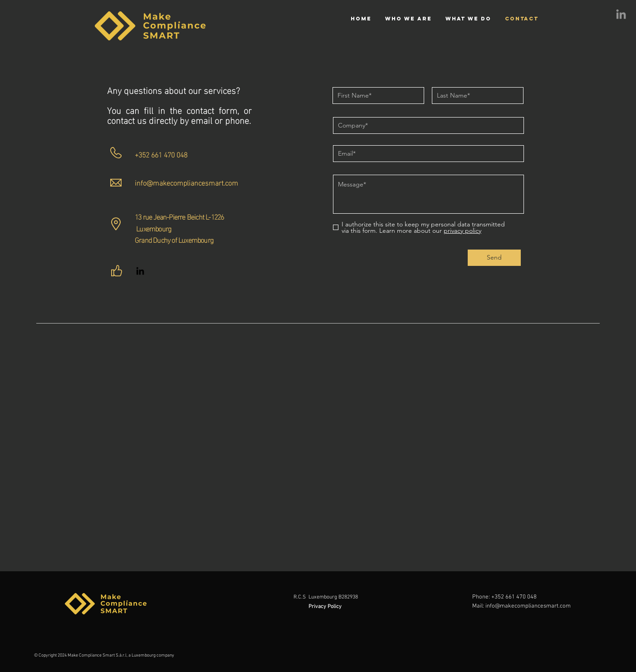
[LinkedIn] (621, 15)
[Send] (494, 258)
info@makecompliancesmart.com (186, 182)
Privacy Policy (326, 607)
